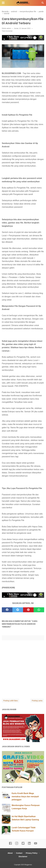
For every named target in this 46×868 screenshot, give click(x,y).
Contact (19, 853)
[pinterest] (28, 610)
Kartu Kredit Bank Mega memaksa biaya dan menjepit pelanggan (25, 796)
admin (9, 28)
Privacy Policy (32, 853)
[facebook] (7, 610)
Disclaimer (23, 857)
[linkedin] (29, 844)
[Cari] (43, 4)
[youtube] (36, 844)
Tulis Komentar (7, 31)
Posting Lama (37, 701)
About (10, 853)
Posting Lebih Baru (11, 701)
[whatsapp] (39, 610)
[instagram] (17, 844)
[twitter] (18, 610)
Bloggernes (28, 865)
